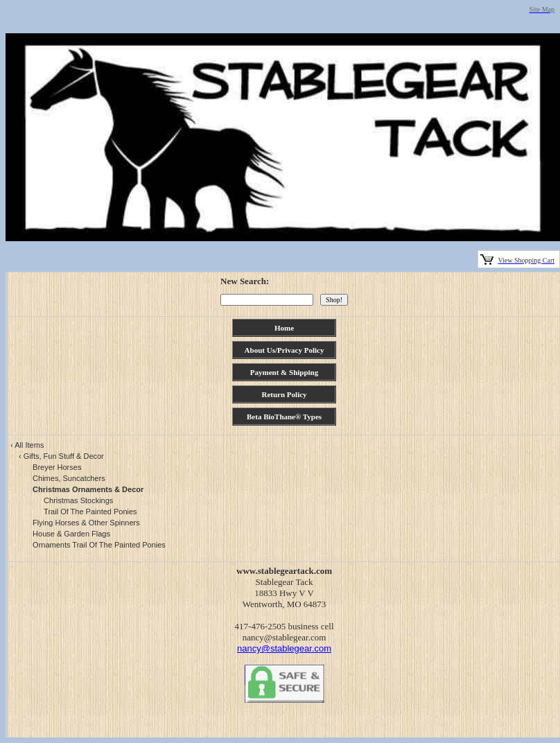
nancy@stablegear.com (284, 648)
